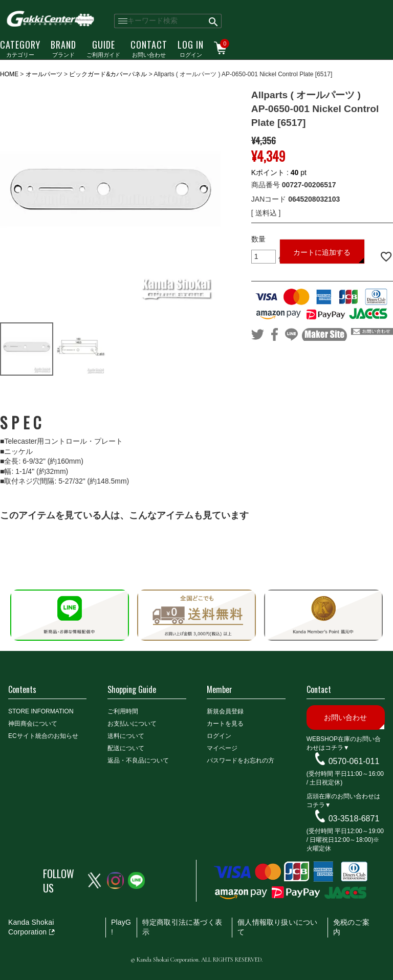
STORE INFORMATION (41, 711)
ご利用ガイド (103, 48)
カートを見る (225, 724)
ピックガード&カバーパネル (108, 74)
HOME (9, 74)
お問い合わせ (149, 48)
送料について (126, 736)
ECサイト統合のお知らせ (43, 736)
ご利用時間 (123, 711)
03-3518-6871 (354, 819)
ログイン (191, 48)
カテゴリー (20, 48)
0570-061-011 (354, 761)
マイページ (222, 748)
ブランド (63, 48)
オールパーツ (44, 74)
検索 (214, 21)
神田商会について (33, 724)
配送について (126, 748)
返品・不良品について (138, 760)
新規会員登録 (225, 711)
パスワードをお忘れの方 (241, 760)
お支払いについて (132, 724)
